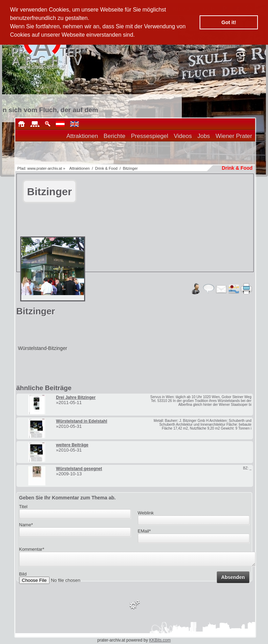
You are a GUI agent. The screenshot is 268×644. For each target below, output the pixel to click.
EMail (144, 531)
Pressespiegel (150, 136)
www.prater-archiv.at (44, 168)
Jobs (204, 136)
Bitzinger (130, 168)
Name (26, 525)
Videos (183, 136)
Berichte (114, 136)
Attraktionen (82, 136)
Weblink (146, 513)
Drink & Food (106, 168)
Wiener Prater (234, 136)
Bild (23, 576)
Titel (23, 507)
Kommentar (32, 549)
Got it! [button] (229, 22)
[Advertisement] (171, 271)
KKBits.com (160, 640)
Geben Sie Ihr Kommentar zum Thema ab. (68, 498)
